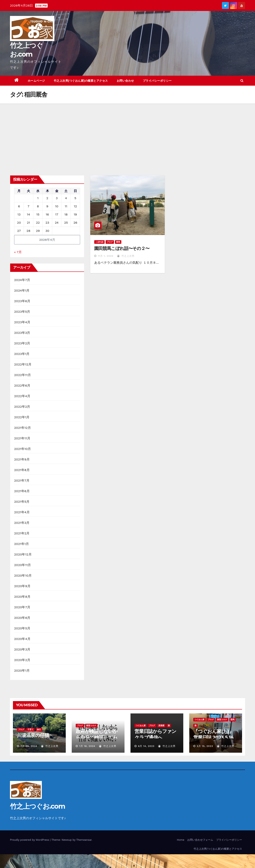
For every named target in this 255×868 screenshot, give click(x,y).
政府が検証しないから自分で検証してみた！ (97, 737)
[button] (242, 81)
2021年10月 (23, 449)
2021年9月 (22, 459)
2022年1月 (22, 417)
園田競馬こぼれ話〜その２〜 (122, 248)
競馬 (118, 242)
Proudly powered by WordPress (30, 840)
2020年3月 (22, 649)
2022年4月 (22, 396)
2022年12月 (23, 364)
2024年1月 (22, 290)
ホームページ (36, 81)
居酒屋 (161, 725)
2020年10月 (23, 576)
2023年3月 (22, 333)
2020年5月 (22, 628)
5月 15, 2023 (205, 746)
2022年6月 (22, 386)
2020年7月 (22, 607)
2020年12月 (23, 554)
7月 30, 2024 (29, 746)
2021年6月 (22, 491)
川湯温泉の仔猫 (33, 735)
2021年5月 (22, 502)
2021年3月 (22, 523)
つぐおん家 (141, 725)
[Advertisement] (127, 133)
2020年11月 (23, 565)
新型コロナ (91, 725)
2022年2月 (22, 407)
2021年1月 (22, 544)
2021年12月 (23, 428)
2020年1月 (22, 671)
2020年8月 (22, 597)
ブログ (110, 242)
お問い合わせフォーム (200, 840)
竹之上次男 (126, 256)
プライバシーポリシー (157, 81)
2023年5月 (22, 312)
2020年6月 (22, 618)
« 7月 (18, 252)
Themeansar (84, 840)
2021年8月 (22, 470)
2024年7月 (22, 280)
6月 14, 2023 (146, 746)
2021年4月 (22, 512)
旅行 (39, 729)
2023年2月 (22, 343)
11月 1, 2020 (106, 256)
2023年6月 (22, 301)
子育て (30, 729)
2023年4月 (22, 322)
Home (181, 840)
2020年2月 (22, 660)
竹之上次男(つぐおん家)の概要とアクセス (81, 81)
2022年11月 (23, 375)
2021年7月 (22, 481)
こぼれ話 (99, 242)
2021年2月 (22, 533)
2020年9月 (22, 586)
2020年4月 (22, 639)
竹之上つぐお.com (37, 806)
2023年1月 (22, 354)
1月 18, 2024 (87, 746)
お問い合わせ (125, 81)
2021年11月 (22, 438)
